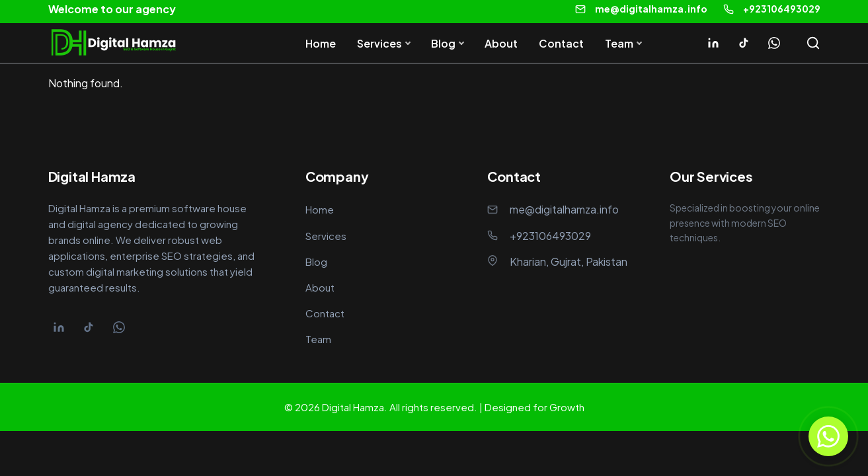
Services (379, 43)
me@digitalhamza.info (651, 9)
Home (321, 43)
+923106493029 (782, 9)
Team (619, 43)
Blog (443, 43)
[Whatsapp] (774, 43)
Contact (561, 43)
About (501, 43)
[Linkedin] (713, 43)
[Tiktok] (744, 43)
